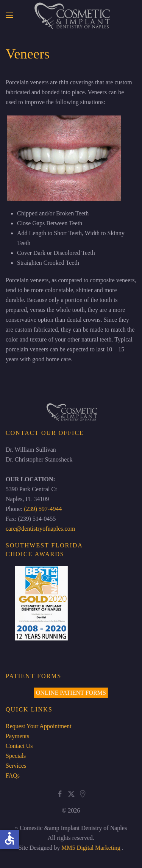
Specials (15, 756)
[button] (9, 15)
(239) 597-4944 (42, 509)
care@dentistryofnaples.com (40, 529)
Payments (17, 736)
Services (15, 766)
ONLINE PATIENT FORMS (70, 693)
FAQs (12, 776)
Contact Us (19, 746)
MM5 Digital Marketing (91, 848)
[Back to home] (71, 15)
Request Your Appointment (38, 726)
